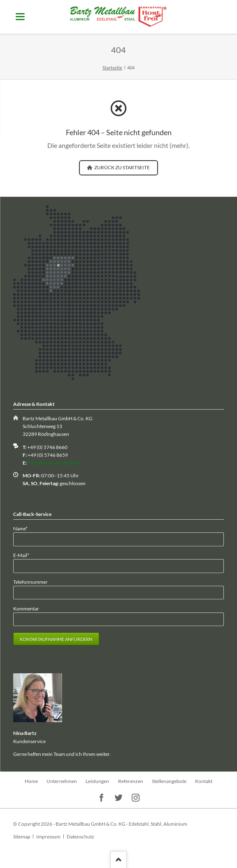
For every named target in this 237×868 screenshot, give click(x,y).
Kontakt (204, 781)
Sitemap (22, 837)
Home (31, 781)
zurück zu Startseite (122, 167)
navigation (20, 17)
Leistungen (97, 781)
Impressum (48, 837)
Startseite (112, 68)
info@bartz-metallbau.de (55, 463)
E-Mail (24, 555)
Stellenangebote (169, 781)
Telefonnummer (30, 582)
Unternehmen (62, 781)
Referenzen (131, 781)
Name (24, 528)
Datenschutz (80, 837)
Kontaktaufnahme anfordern (56, 639)
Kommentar (26, 609)
